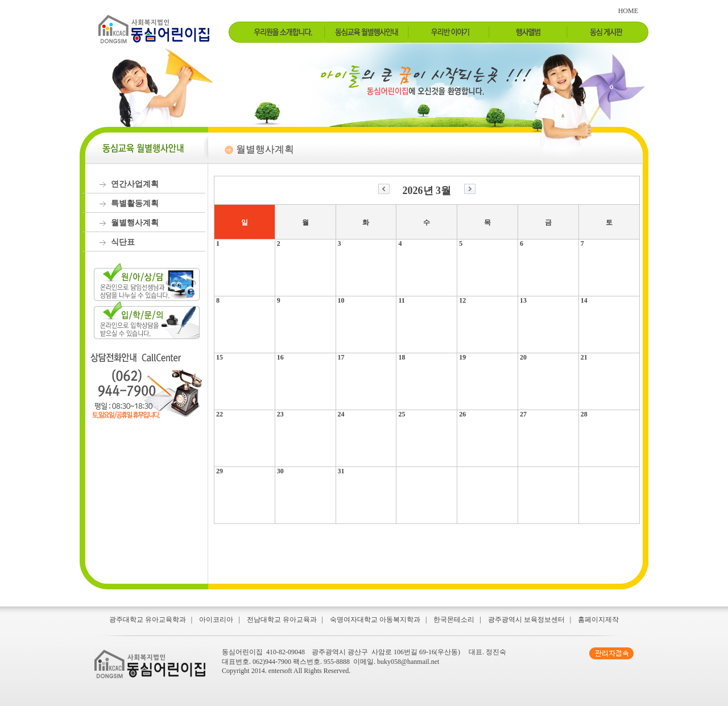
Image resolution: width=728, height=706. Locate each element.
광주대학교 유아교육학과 (148, 620)
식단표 (123, 242)
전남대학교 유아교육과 (282, 620)
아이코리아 (216, 620)
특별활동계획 (135, 203)
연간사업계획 (135, 184)
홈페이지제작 (598, 620)
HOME (628, 11)
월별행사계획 (135, 223)
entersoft (280, 671)
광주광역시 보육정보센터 (526, 620)
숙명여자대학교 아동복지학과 (375, 620)
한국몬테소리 (454, 620)
